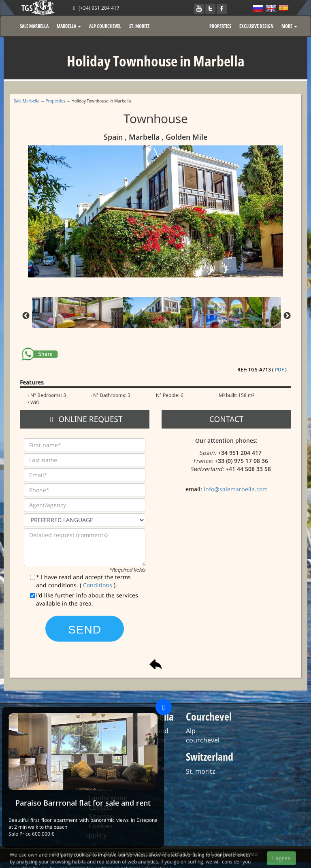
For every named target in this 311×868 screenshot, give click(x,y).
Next (287, 316)
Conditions (98, 585)
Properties (56, 101)
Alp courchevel (203, 735)
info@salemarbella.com (236, 489)
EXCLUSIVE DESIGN (256, 26)
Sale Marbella (27, 101)
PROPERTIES (220, 26)
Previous (26, 316)
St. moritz (200, 771)
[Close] (164, 707)
